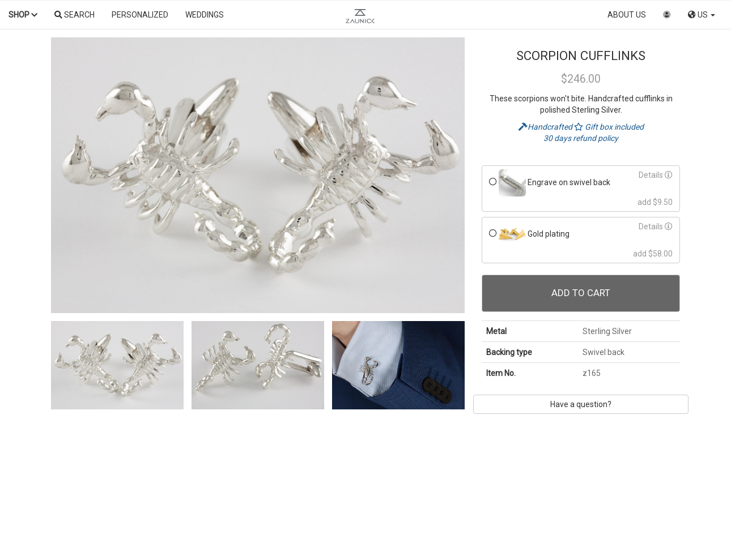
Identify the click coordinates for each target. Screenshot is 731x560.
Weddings (205, 15)
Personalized (140, 15)
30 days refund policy (581, 138)
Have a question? (581, 404)
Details (656, 175)
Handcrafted (546, 127)
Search (75, 15)
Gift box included (609, 127)
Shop (23, 15)
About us (627, 15)
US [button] (702, 15)
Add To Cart (581, 293)
